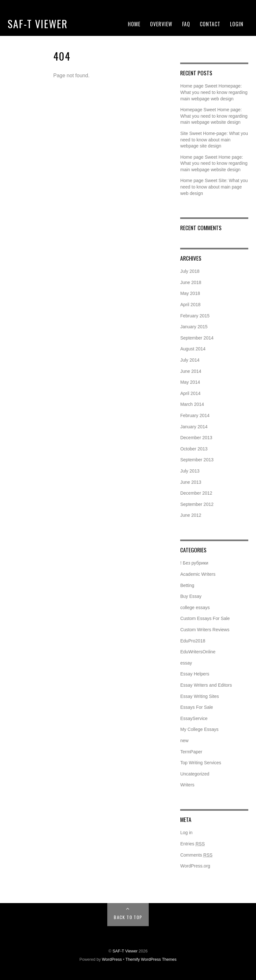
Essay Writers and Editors (206, 685)
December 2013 (196, 438)
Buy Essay (191, 596)
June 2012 (191, 515)
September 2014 (197, 338)
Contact (210, 24)
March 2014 (192, 404)
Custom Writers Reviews (205, 630)
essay (186, 663)
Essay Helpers (195, 674)
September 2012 (197, 504)
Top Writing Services (201, 763)
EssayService (194, 718)
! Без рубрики (194, 563)
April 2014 (190, 393)
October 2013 (194, 449)
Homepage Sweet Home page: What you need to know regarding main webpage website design (214, 116)
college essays (195, 607)
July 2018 (190, 271)
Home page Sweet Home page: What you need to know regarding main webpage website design (214, 163)
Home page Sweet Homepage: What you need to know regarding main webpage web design (214, 92)
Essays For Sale (197, 707)
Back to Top (128, 917)
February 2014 (195, 415)
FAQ (186, 24)
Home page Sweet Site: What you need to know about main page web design (214, 187)
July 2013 (190, 471)
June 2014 (191, 371)
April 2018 (190, 305)
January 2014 (194, 427)
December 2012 (196, 493)
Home (134, 24)
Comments (196, 855)
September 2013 (197, 460)
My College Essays (199, 729)
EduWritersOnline (198, 652)
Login (237, 24)
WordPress (112, 959)
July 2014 (190, 360)
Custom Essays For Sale (205, 618)
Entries (192, 844)
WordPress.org (195, 866)
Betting (187, 585)
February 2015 (195, 316)
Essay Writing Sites (199, 696)
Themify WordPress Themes (151, 959)
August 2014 (193, 349)
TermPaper (191, 752)
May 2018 (190, 293)
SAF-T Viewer (38, 24)
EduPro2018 (193, 641)
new (184, 741)
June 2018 (191, 282)
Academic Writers (198, 574)
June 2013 (191, 482)
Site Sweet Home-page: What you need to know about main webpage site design (214, 140)
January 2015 (194, 327)
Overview (161, 24)
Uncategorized (195, 774)
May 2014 (190, 382)
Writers (187, 785)
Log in (186, 833)
